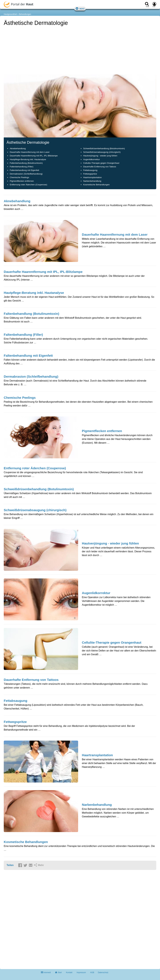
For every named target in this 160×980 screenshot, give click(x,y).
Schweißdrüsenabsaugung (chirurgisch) (102, 152)
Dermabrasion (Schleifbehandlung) (26, 174)
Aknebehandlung (18, 148)
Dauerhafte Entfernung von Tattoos (100, 167)
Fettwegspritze (90, 174)
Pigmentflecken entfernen (22, 181)
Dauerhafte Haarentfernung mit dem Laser (30, 152)
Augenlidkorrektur (91, 159)
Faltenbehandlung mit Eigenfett (24, 170)
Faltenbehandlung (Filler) (21, 167)
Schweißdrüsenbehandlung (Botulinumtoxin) (104, 148)
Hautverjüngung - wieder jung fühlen (100, 156)
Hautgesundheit (10, 14)
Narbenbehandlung (92, 181)
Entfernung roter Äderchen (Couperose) (28, 185)
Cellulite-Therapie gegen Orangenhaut (101, 163)
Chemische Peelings (19, 177)
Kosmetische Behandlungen (96, 185)
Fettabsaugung (90, 170)
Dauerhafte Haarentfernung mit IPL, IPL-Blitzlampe (34, 156)
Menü (80, 9)
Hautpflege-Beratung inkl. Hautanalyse (28, 159)
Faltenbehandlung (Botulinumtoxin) (26, 163)
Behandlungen (25, 14)
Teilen (10, 865)
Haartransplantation (92, 177)
